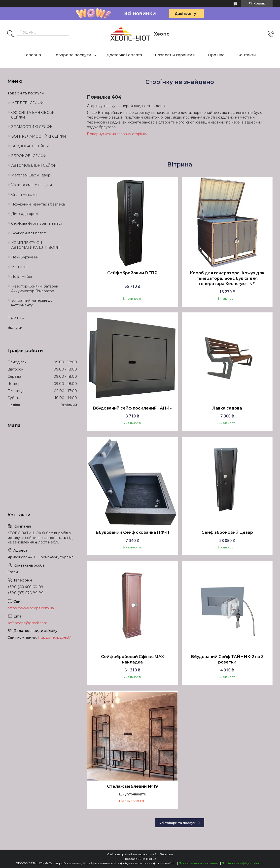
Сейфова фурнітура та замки (37, 223)
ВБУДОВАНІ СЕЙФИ (30, 146)
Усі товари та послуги (178, 823)
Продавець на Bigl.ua (140, 859)
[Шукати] (10, 34)
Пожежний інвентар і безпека (38, 204)
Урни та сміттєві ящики (32, 185)
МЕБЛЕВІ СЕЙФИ (27, 103)
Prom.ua (166, 854)
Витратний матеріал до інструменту (32, 303)
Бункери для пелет (28, 233)
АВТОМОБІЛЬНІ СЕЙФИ (34, 165)
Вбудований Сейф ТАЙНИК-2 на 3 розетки (227, 659)
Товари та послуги (73, 55)
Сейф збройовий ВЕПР (132, 273)
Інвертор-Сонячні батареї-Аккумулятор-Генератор (35, 289)
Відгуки (15, 327)
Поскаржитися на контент (199, 863)
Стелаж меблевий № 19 (132, 786)
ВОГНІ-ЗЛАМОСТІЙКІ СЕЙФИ (39, 136)
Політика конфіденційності (243, 863)
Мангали (19, 267)
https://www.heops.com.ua (31, 608)
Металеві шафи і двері (31, 175)
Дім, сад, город (25, 214)
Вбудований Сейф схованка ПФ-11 (132, 532)
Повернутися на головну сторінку (117, 134)
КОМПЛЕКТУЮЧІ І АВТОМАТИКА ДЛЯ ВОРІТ (36, 245)
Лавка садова (227, 408)
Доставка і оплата (124, 55)
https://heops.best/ (54, 637)
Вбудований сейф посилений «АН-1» (132, 408)
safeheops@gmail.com (27, 623)
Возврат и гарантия (175, 55)
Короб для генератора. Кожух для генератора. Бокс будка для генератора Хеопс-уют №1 (227, 278)
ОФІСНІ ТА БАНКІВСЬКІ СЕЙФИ (33, 115)
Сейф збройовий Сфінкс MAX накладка (132, 659)
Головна (33, 55)
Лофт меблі (21, 277)
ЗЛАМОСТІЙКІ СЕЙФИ (32, 127)
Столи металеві (25, 195)
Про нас (216, 55)
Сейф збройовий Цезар (227, 532)
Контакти (247, 55)
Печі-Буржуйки (25, 257)
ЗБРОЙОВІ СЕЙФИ (29, 156)
